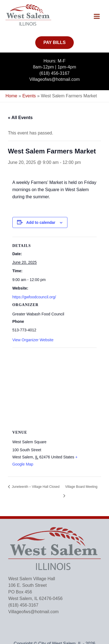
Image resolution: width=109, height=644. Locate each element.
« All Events (20, 118)
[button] (55, 43)
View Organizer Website (33, 340)
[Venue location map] (55, 387)
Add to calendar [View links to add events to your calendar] (41, 222)
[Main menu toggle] (97, 16)
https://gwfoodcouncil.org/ (34, 297)
